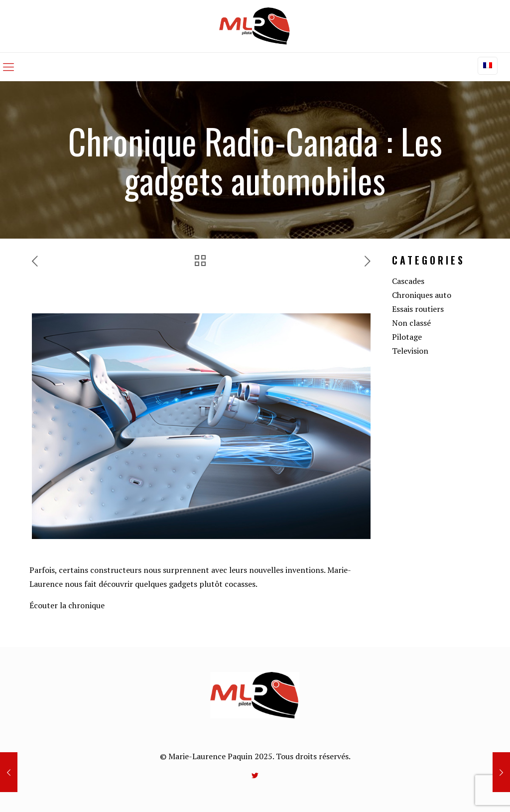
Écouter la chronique (67, 605)
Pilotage (407, 337)
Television (410, 351)
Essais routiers (418, 309)
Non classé (411, 323)
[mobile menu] (8, 67)
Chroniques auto (422, 295)
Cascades (408, 281)
